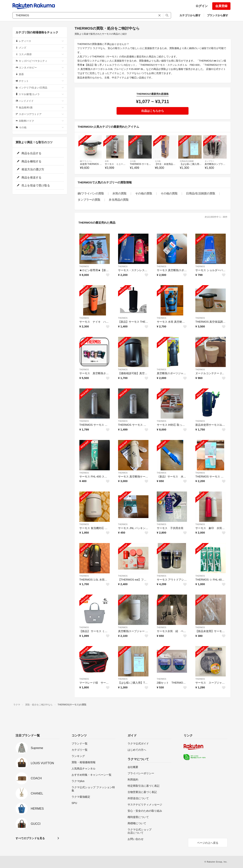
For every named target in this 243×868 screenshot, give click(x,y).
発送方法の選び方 (30, 169)
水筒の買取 (120, 193)
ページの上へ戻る (208, 843)
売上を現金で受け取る (33, 185)
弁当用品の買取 (119, 200)
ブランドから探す (218, 15)
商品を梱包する (29, 161)
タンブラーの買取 (89, 200)
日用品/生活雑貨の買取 (201, 193)
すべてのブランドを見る (30, 838)
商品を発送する (29, 177)
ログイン (202, 6)
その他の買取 (144, 193)
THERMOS (84, 267)
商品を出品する (29, 153)
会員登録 (221, 6)
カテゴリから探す (190, 15)
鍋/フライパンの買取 (91, 193)
